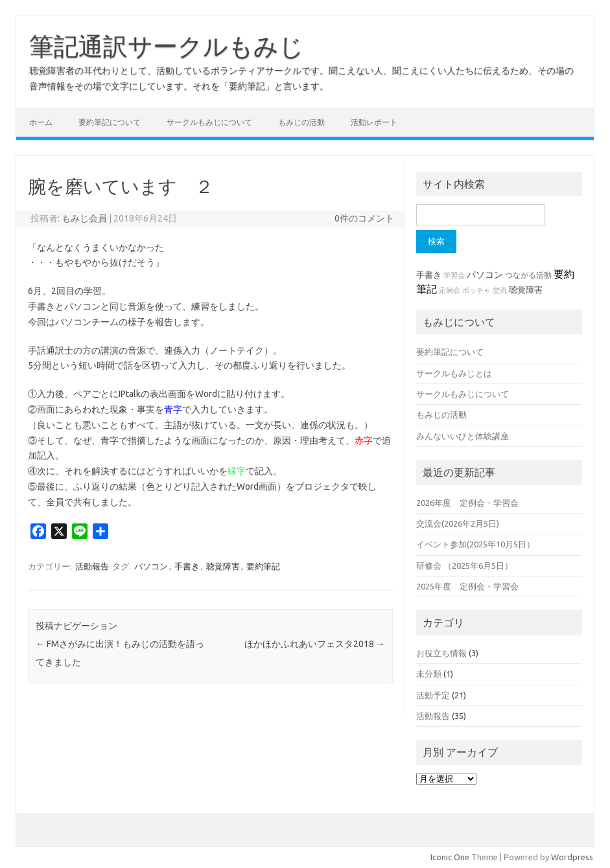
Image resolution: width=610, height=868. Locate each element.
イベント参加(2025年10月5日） (475, 544)
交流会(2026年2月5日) (458, 523)
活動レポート (374, 122)
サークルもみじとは (454, 373)
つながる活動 (528, 275)
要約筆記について (110, 122)
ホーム (41, 122)
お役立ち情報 (441, 653)
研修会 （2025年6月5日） (464, 565)
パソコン (151, 566)
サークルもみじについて (209, 122)
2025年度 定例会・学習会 (467, 586)
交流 (500, 290)
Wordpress (572, 857)
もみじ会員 (84, 218)
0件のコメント (364, 218)
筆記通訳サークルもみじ (167, 46)
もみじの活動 (301, 122)
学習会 (454, 275)
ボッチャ (476, 290)
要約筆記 (263, 566)
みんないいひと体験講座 (463, 436)
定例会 (450, 290)
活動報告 (92, 566)
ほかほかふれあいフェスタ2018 (315, 644)
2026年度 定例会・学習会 (467, 503)
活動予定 (433, 695)
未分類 (429, 674)
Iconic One (450, 857)
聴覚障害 (223, 566)
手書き (187, 566)
